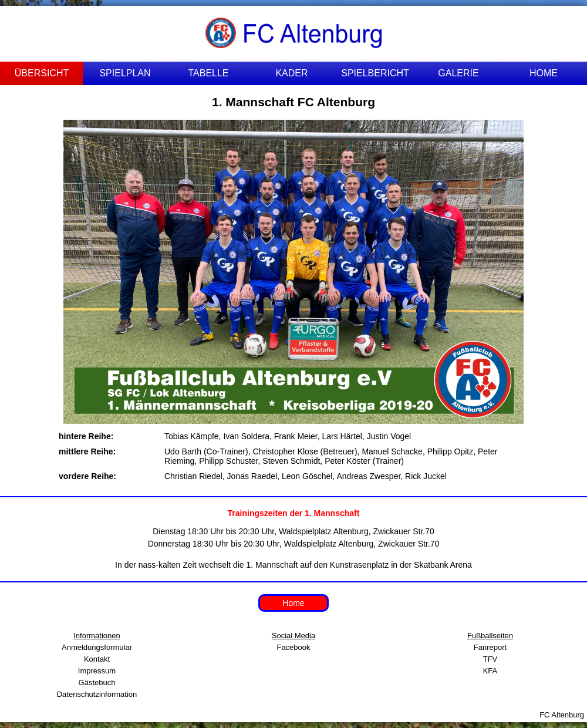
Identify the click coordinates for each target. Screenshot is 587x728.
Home (293, 603)
